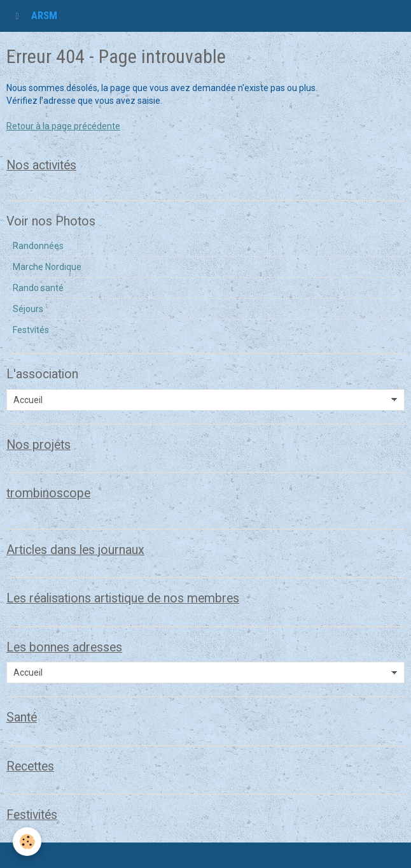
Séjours (28, 309)
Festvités (31, 330)
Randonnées (38, 246)
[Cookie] (27, 842)
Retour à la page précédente (63, 126)
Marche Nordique (47, 267)
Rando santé (38, 288)
